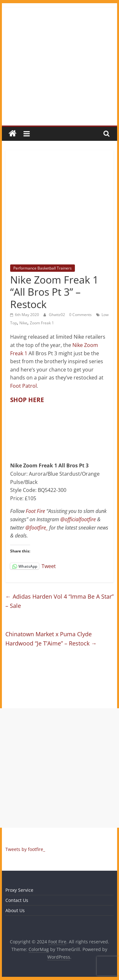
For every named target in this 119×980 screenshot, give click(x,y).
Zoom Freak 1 (42, 323)
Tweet (49, 566)
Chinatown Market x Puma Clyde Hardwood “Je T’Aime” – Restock (51, 639)
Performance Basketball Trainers (43, 268)
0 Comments (80, 315)
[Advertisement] (60, 768)
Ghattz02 (57, 315)
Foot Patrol (23, 386)
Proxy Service (19, 890)
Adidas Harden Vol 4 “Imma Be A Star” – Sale (60, 601)
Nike (23, 323)
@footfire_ (37, 528)
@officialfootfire (78, 519)
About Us (15, 910)
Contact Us (17, 900)
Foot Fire (35, 511)
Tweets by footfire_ (25, 849)
